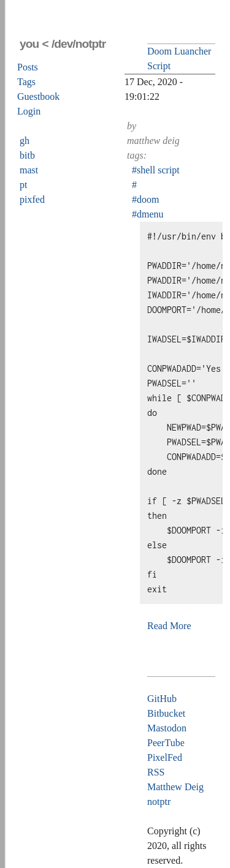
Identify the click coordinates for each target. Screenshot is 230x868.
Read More (169, 626)
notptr (159, 802)
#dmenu (148, 214)
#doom (145, 199)
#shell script (156, 170)
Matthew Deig (175, 787)
